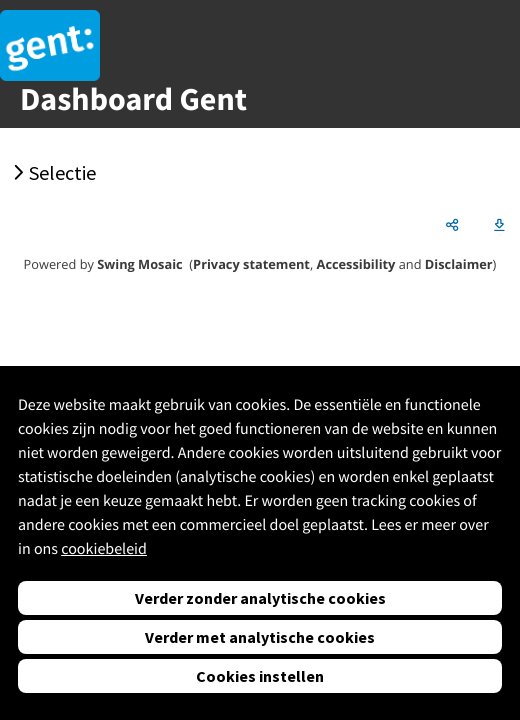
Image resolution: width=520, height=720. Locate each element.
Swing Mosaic (139, 264)
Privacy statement (251, 264)
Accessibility (356, 264)
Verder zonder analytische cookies (260, 598)
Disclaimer (459, 264)
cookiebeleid (104, 549)
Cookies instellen (260, 676)
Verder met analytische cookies (260, 637)
